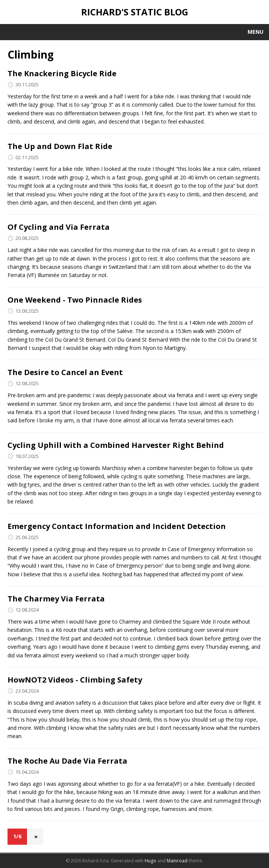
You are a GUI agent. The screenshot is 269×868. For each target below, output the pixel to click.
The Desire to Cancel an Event (65, 372)
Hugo (150, 861)
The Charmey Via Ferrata (56, 599)
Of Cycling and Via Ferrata (59, 227)
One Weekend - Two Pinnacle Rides (75, 300)
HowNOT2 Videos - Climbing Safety (75, 680)
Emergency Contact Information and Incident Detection (117, 526)
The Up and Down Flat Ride (60, 146)
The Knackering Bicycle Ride (62, 73)
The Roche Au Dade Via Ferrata (67, 761)
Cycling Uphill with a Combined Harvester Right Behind (116, 445)
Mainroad (177, 861)
